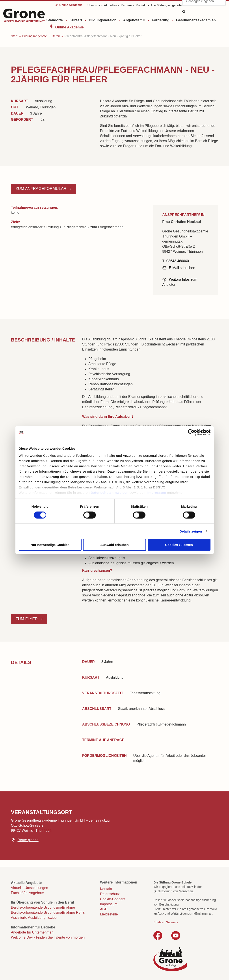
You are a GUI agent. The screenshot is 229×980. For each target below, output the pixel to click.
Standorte (55, 20)
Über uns (94, 5)
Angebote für (134, 20)
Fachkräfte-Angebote (27, 893)
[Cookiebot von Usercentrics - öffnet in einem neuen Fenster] (191, 432)
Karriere (126, 5)
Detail (56, 36)
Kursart (76, 20)
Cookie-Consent (113, 899)
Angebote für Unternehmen (32, 932)
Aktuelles (110, 5)
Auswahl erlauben (114, 545)
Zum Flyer (27, 619)
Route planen (28, 840)
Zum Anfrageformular (42, 189)
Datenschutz (110, 894)
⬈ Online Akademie (69, 5)
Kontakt (141, 5)
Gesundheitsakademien (196, 20)
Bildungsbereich (103, 20)
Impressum (157, 492)
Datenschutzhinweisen (110, 492)
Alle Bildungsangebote (166, 5)
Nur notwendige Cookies (50, 545)
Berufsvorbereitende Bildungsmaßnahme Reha (48, 912)
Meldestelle (109, 914)
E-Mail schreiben (182, 268)
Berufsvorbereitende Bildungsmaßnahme (43, 907)
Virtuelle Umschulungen (30, 888)
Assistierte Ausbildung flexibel (34, 918)
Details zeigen (191, 531)
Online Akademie (70, 27)
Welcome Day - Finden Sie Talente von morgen (48, 937)
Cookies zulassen (179, 545)
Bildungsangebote (35, 36)
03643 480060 (178, 261)
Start (14, 36)
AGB (104, 909)
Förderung (161, 20)
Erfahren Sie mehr (166, 922)
